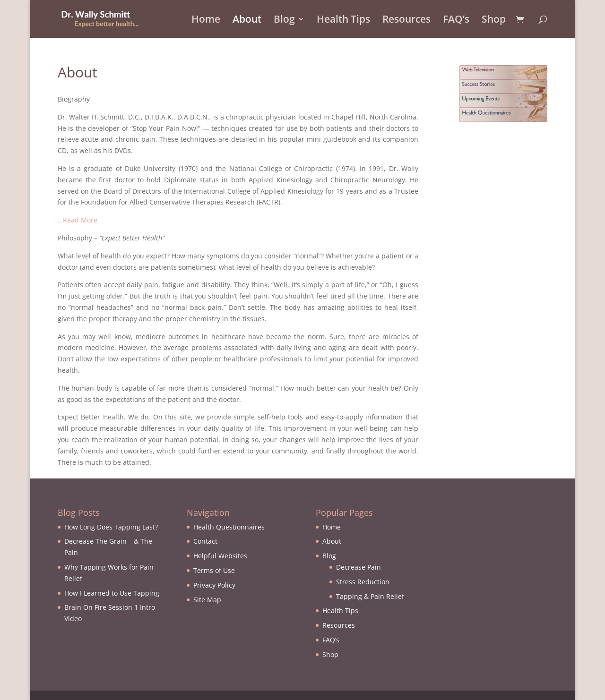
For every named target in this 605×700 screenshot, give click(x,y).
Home (206, 21)
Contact (205, 541)
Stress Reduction (363, 582)
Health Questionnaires (229, 527)
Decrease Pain (359, 567)
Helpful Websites (220, 556)
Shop (494, 21)
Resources (406, 21)
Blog (284, 21)
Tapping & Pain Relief (370, 596)
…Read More (78, 220)
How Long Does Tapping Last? (111, 527)
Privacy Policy (214, 585)
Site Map (207, 600)
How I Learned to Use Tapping (112, 593)
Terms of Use (214, 570)
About (247, 21)
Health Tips (343, 21)
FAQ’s (456, 21)
